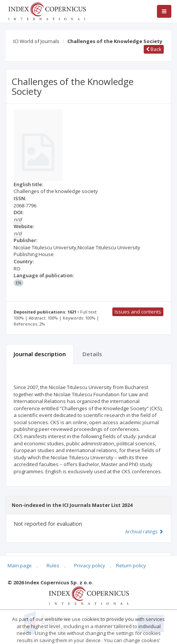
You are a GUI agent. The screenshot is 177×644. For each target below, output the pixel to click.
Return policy (131, 565)
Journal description (40, 354)
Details (92, 354)
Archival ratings (144, 531)
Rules (53, 565)
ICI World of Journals (36, 41)
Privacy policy (90, 565)
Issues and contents (138, 312)
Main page (20, 565)
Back (154, 49)
